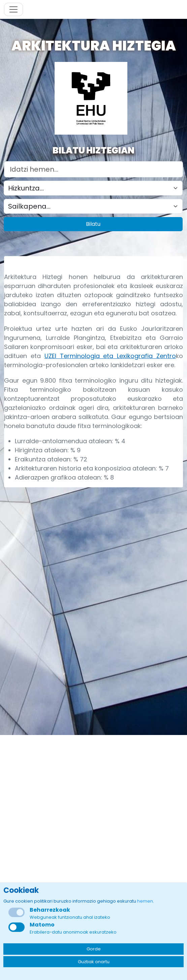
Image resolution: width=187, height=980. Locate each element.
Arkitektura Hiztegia (94, 46)
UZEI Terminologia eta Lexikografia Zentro (110, 356)
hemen (145, 901)
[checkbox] (17, 927)
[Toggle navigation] (13, 9)
